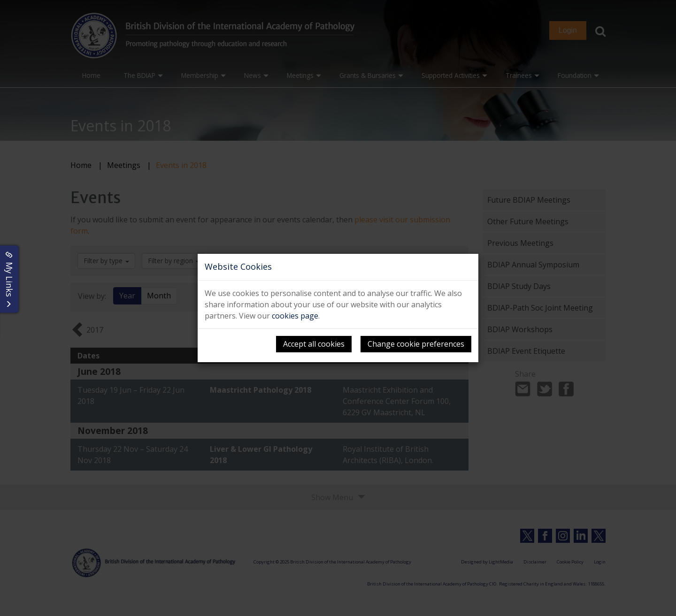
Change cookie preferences (416, 344)
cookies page (295, 316)
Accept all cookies (314, 344)
